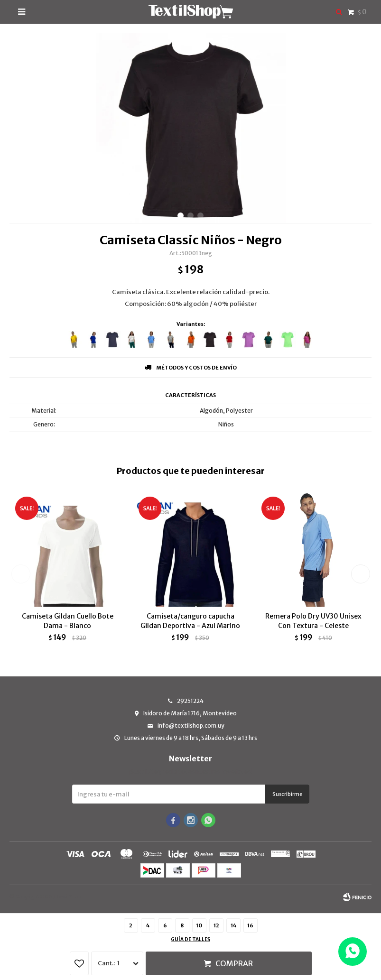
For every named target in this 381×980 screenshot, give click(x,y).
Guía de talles (190, 939)
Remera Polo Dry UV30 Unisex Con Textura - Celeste (313, 621)
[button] (181, 216)
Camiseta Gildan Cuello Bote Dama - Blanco (68, 621)
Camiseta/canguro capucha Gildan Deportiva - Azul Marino (190, 621)
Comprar (234, 963)
